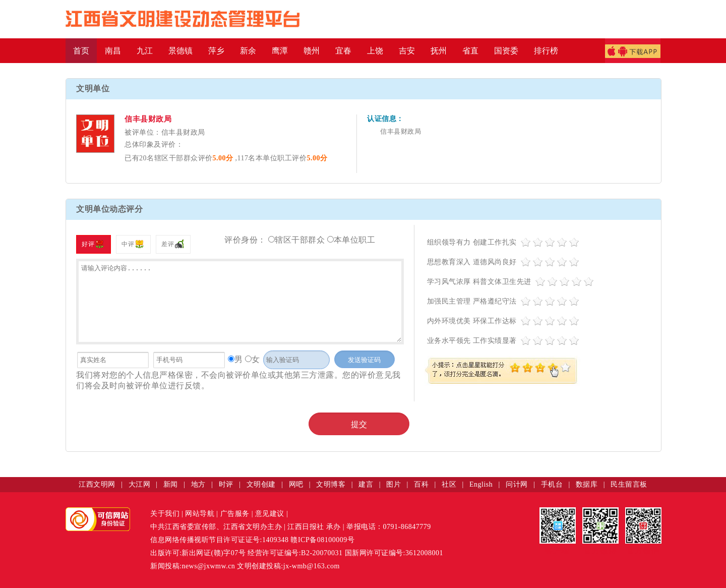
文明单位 (93, 89)
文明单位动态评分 (109, 209)
